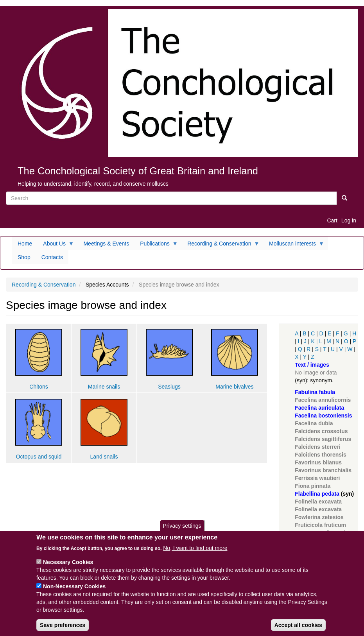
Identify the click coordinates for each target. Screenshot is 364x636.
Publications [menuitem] (156, 245)
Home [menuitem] (25, 244)
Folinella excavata (318, 502)
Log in (349, 220)
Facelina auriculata (319, 408)
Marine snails (104, 387)
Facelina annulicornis (323, 400)
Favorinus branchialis (323, 470)
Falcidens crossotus (321, 431)
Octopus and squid (39, 457)
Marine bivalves (234, 387)
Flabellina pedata (317, 494)
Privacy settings (182, 532)
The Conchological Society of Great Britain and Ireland (138, 171)
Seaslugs (169, 387)
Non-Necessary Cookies (74, 593)
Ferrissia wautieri (317, 478)
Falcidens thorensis (320, 455)
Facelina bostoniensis (323, 416)
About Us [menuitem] (56, 245)
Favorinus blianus (318, 462)
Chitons (39, 387)
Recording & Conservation (44, 285)
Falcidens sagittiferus (323, 439)
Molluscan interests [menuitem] (294, 245)
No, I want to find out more (195, 554)
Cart (332, 220)
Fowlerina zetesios (319, 517)
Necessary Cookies (68, 568)
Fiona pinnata (313, 486)
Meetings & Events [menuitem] (106, 244)
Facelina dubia (314, 423)
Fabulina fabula (315, 392)
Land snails (104, 457)
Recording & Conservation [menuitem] (221, 245)
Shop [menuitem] (24, 257)
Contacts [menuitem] (52, 257)
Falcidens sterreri (318, 447)
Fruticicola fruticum (320, 525)
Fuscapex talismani (320, 533)
